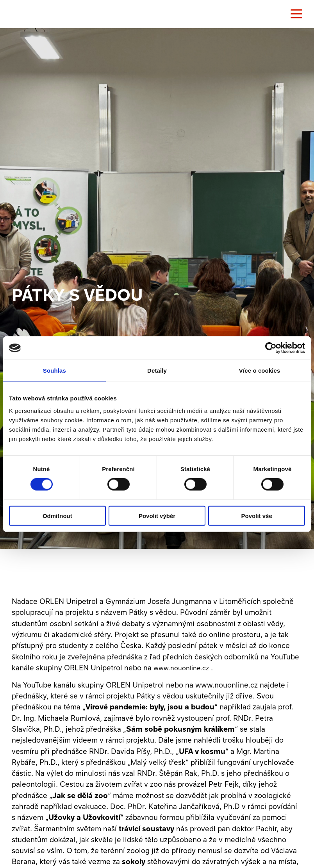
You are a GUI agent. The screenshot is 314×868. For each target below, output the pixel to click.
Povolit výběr (157, 515)
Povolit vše (257, 515)
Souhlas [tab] (54, 371)
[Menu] (296, 14)
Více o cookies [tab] (260, 371)
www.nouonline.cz (181, 668)
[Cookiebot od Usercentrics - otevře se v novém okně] (271, 348)
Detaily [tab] (157, 371)
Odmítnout (57, 515)
